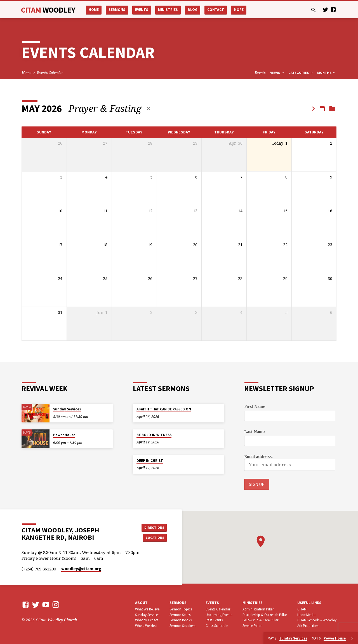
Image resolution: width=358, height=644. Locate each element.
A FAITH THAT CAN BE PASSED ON (164, 409)
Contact (216, 10)
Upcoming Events (219, 615)
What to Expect (147, 620)
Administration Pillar (258, 609)
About (141, 603)
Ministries (168, 10)
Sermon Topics (181, 609)
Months (327, 73)
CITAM (48, 10)
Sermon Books (181, 620)
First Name (255, 406)
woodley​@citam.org (81, 569)
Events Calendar (50, 73)
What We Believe (147, 609)
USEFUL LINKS (309, 603)
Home (94, 10)
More (239, 10)
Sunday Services (67, 409)
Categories (301, 73)
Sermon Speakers (182, 626)
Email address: (258, 456)
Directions (153, 527)
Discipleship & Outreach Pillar (265, 615)
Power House (64, 435)
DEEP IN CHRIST (150, 460)
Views (277, 73)
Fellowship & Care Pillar (260, 620)
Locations (153, 538)
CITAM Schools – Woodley (317, 620)
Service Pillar (252, 626)
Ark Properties (308, 626)
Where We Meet (146, 626)
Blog (193, 10)
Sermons (117, 10)
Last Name (255, 431)
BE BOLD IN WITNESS (154, 435)
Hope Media (306, 615)
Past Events (214, 620)
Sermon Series (180, 615)
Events (142, 10)
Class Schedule (217, 626)
